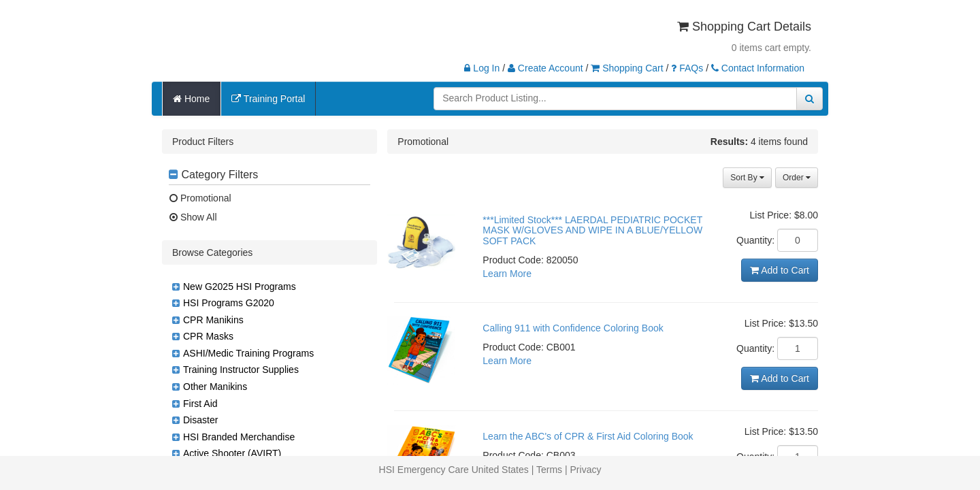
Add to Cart (780, 270)
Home (191, 99)
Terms (549, 470)
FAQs (687, 68)
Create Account (545, 68)
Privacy (586, 470)
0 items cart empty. (771, 48)
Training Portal (268, 99)
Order (797, 178)
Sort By (747, 178)
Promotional (200, 198)
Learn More (507, 274)
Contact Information (758, 68)
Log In (482, 68)
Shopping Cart (627, 68)
